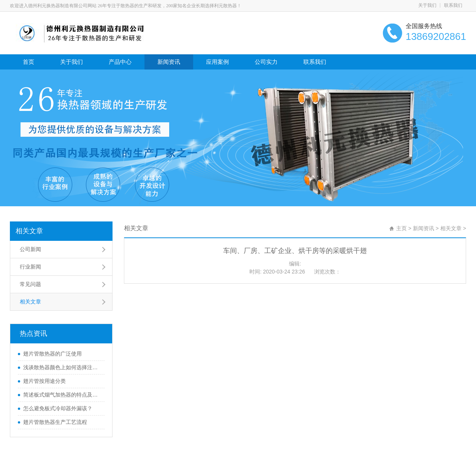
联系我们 (453, 5)
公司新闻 (30, 249)
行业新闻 (30, 267)
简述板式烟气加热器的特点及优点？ (62, 395)
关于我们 (427, 5)
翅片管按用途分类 (44, 381)
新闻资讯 (169, 62)
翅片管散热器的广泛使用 (52, 354)
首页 (29, 62)
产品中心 (120, 62)
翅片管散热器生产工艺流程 (55, 422)
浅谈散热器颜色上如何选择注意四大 (62, 367)
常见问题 (30, 284)
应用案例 (217, 62)
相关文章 (29, 231)
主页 (401, 228)
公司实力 (266, 62)
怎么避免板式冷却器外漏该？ (58, 408)
